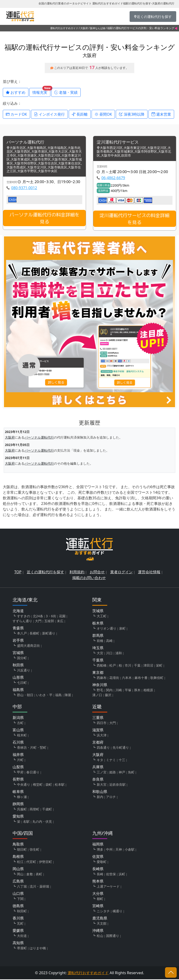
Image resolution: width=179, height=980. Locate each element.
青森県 (18, 629)
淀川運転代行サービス (120, 143)
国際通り (113, 936)
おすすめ (16, 92)
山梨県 (18, 768)
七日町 (22, 683)
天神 (119, 850)
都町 (100, 899)
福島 (59, 696)
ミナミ (111, 760)
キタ (100, 760)
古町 (20, 723)
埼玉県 (98, 648)
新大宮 (102, 785)
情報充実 (41, 91)
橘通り (117, 912)
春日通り (33, 773)
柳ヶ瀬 (22, 797)
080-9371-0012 (24, 188)
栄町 (159, 666)
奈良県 (98, 780)
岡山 (20, 875)
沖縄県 (98, 931)
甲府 (20, 773)
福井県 (18, 755)
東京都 (98, 673)
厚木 (137, 691)
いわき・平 (44, 696)
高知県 (18, 943)
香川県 (18, 919)
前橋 (100, 641)
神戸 (122, 773)
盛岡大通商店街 (28, 646)
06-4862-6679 (113, 178)
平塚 (128, 691)
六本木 (127, 678)
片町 (20, 760)
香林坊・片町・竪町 (32, 748)
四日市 (102, 723)
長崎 (100, 875)
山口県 (18, 894)
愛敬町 (102, 862)
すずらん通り (22, 622)
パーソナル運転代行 (28, 143)
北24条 (38, 617)
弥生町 (34, 850)
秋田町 (22, 912)
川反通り (24, 671)
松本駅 (60, 785)
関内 (109, 691)
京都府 (98, 743)
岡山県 (18, 869)
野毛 (100, 691)
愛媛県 (18, 931)
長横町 (34, 634)
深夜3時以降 (132, 114)
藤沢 (108, 696)
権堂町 (38, 785)
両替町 (34, 810)
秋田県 (18, 666)
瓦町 (20, 924)
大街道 (22, 936)
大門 (38, 622)
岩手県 (18, 641)
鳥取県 (18, 845)
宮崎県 (98, 906)
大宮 (100, 654)
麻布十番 (141, 678)
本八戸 (22, 634)
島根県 (18, 857)
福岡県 (98, 845)
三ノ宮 (102, 773)
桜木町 (22, 736)
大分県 (98, 894)
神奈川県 (100, 685)
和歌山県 (100, 792)
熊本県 (98, 882)
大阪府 (84, 28)
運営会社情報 (149, 572)
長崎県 (98, 869)
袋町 (49, 785)
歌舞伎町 (157, 678)
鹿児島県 (100, 919)
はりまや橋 (38, 949)
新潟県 (18, 718)
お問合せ (97, 572)
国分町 (22, 659)
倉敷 (30, 875)
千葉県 (98, 661)
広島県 (18, 882)
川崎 (119, 691)
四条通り (103, 748)
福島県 (18, 690)
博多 (100, 850)
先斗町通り (121, 748)
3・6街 (51, 617)
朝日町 (22, 850)
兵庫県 (98, 768)
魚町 (131, 773)
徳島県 (18, 906)
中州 (109, 850)
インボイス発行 (49, 114)
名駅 (26, 822)
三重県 (98, 718)
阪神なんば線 (98, 28)
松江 (20, 862)
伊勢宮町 (45, 862)
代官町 (31, 862)
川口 (109, 654)
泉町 (122, 629)
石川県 (18, 743)
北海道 (18, 611)
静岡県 (18, 805)
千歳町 (47, 810)
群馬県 (98, 636)
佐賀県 (98, 857)
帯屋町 (22, 949)
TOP (18, 572)
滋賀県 (98, 731)
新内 (100, 797)
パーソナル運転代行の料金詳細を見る (45, 219)
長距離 (80, 114)
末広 (60, 622)
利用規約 (77, 572)
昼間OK (103, 114)
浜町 (122, 875)
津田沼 (148, 666)
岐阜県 (18, 792)
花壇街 (114, 678)
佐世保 (111, 875)
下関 (20, 899)
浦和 (119, 654)
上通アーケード (108, 887)
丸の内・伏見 (42, 822)
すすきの (24, 617)
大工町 (102, 617)
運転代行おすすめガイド (64, 28)
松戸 (113, 666)
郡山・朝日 (25, 696)
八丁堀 (22, 887)
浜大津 (102, 736)
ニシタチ (103, 912)
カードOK (16, 114)
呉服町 (22, 810)
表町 (39, 875)
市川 (128, 666)
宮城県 (18, 653)
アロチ (111, 797)
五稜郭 (49, 622)
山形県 (18, 678)
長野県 (18, 780)
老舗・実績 (66, 92)
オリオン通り (107, 629)
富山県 (18, 731)
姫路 (113, 773)
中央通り (24, 785)
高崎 (109, 641)
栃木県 (98, 624)
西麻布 (102, 678)
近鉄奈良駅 (117, 785)
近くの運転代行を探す (45, 572)
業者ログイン (121, 572)
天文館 (102, 924)
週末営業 (161, 114)
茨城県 (98, 611)
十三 (122, 760)
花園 (62, 617)
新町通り (49, 634)
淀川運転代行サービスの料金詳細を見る (134, 219)
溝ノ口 (97, 696)
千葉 (137, 666)
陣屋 (68, 696)
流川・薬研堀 (39, 887)
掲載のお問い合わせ (89, 578)
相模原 (148, 691)
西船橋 (102, 666)
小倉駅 (130, 850)
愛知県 (18, 817)
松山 (100, 936)
